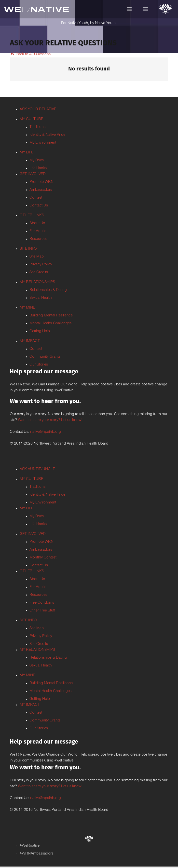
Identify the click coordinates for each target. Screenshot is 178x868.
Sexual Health (41, 298)
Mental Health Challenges (50, 324)
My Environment (43, 143)
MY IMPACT (30, 341)
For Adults (38, 231)
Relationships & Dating (48, 290)
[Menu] (129, 9)
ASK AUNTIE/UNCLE (37, 469)
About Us (37, 223)
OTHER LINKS (32, 216)
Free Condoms (42, 603)
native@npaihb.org (46, 432)
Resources (38, 239)
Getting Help (40, 331)
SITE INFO (28, 249)
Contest (36, 198)
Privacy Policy (41, 265)
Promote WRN (41, 182)
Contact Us (39, 206)
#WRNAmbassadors (36, 854)
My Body (37, 161)
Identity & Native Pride (47, 135)
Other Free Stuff (42, 611)
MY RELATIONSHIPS (37, 282)
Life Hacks (38, 168)
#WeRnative (30, 846)
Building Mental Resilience (51, 316)
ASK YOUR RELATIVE (38, 109)
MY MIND (28, 308)
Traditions (37, 127)
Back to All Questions (30, 54)
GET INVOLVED (33, 174)
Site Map (37, 257)
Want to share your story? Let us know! (50, 420)
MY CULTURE (31, 119)
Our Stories (39, 365)
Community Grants (45, 357)
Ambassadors (41, 190)
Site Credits (39, 272)
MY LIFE (27, 153)
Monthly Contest (43, 558)
